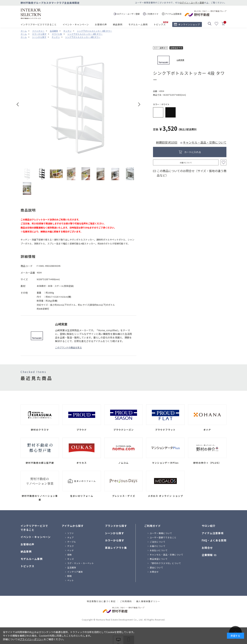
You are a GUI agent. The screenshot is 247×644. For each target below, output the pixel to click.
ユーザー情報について (161, 533)
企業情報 (207, 555)
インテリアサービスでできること (39, 24)
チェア (71, 537)
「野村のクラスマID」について (165, 563)
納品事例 (118, 24)
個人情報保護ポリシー (148, 601)
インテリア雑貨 (75, 572)
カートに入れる (193, 152)
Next (139, 104)
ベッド (71, 550)
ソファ (71, 533)
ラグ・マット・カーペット (81, 563)
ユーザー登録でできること (163, 537)
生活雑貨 (72, 567)
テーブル (72, 542)
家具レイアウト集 (116, 548)
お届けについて (186, 163)
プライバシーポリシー (32, 639)
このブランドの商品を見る (68, 347)
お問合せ (154, 572)
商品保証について (159, 559)
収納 (69, 555)
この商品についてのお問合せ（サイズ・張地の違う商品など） (192, 173)
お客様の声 (101, 24)
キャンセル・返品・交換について (205, 142)
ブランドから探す (116, 526)
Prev (18, 104)
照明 (69, 576)
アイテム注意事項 (213, 533)
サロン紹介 (209, 526)
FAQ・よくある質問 (214, 540)
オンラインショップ (189, 24)
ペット (71, 580)
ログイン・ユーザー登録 (192, 2)
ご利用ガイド (152, 526)
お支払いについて (159, 550)
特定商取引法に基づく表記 (101, 601)
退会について (156, 567)
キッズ (71, 559)
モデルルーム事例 (138, 24)
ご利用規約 (126, 601)
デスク (71, 546)
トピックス (160, 24)
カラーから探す (115, 540)
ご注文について (158, 542)
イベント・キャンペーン (76, 24)
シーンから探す (114, 533)
